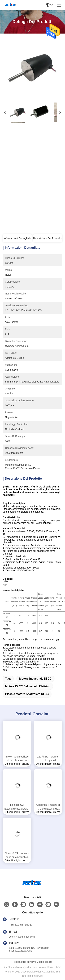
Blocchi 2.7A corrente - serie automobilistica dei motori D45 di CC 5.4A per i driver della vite (17, 855)
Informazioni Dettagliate (17, 238)
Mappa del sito (44, 962)
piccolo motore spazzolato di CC (27, 694)
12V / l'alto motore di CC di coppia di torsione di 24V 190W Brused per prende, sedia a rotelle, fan (48, 759)
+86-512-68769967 (21, 925)
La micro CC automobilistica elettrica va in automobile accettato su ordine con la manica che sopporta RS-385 (17, 807)
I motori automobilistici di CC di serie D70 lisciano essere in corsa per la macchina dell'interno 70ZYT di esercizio (17, 759)
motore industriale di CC (35, 679)
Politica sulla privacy (24, 962)
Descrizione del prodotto (48, 238)
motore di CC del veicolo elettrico (28, 686)
